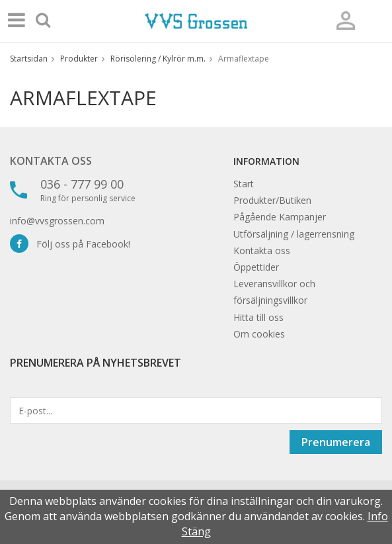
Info (378, 516)
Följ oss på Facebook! (70, 244)
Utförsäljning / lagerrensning (294, 234)
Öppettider (256, 267)
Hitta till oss (258, 317)
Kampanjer (302, 217)
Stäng (196, 531)
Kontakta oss (51, 161)
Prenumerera (336, 442)
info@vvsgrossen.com (57, 221)
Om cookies (259, 334)
